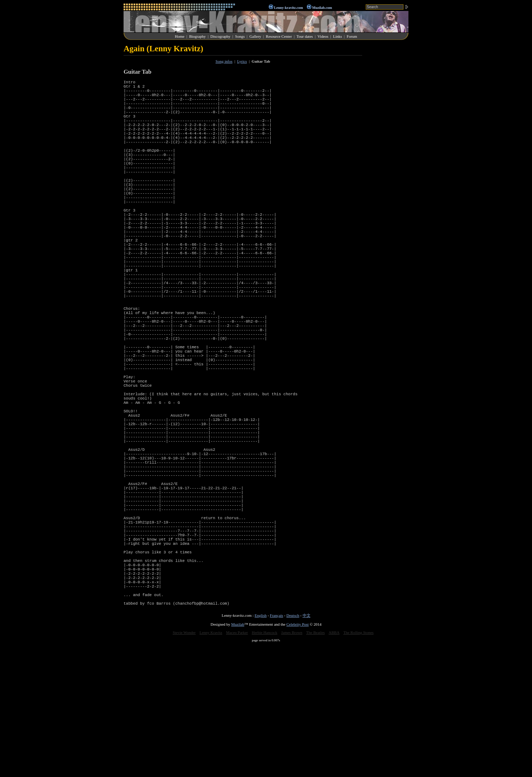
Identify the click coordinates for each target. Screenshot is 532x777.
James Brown (292, 764)
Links (337, 36)
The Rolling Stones (358, 764)
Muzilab (238, 756)
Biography (197, 36)
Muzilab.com (322, 8)
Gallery (255, 36)
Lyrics (242, 61)
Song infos (224, 61)
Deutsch (293, 747)
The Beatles (315, 764)
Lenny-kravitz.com (288, 8)
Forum (352, 36)
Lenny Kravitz (211, 764)
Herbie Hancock (265, 764)
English (261, 747)
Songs (240, 36)
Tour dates (305, 36)
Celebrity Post (298, 756)
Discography (220, 36)
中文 (307, 747)
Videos (323, 36)
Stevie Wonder (184, 764)
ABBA (334, 764)
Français (277, 747)
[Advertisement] (387, 151)
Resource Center (279, 36)
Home (180, 36)
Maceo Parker (237, 764)
